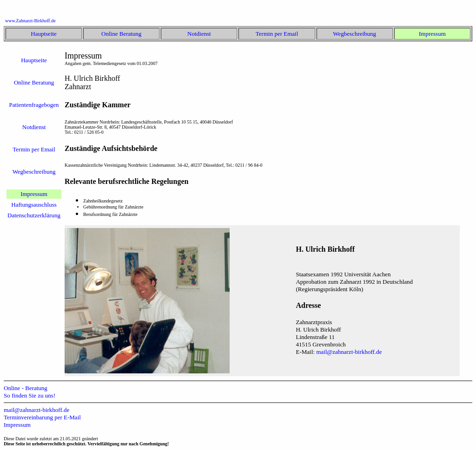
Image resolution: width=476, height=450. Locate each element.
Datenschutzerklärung (34, 215)
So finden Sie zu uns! (30, 395)
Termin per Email (277, 34)
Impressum (432, 34)
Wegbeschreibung (354, 34)
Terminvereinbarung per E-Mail (42, 417)
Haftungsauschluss (34, 205)
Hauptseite (44, 34)
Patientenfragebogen (34, 105)
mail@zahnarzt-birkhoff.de (349, 352)
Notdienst (199, 34)
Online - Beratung (26, 388)
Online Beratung (121, 34)
